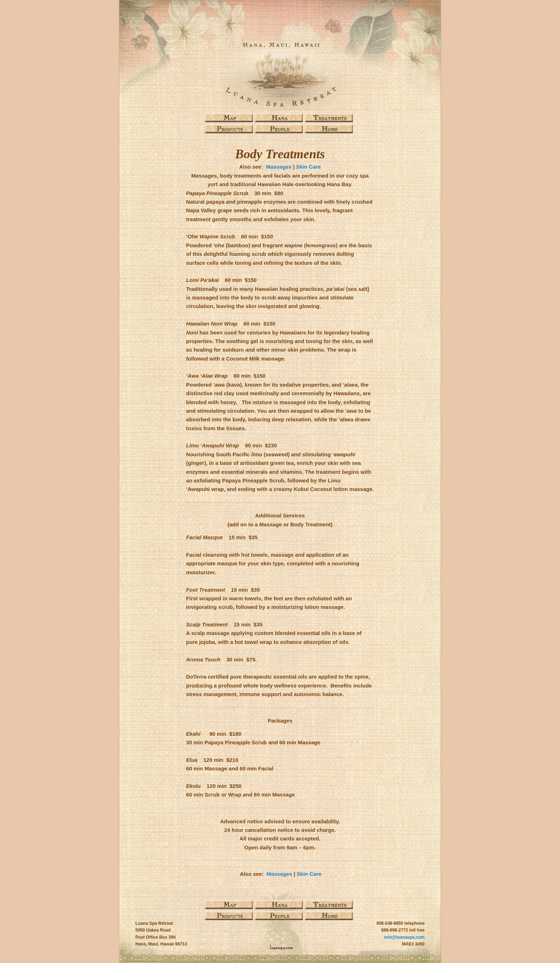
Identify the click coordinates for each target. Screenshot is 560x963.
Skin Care (308, 167)
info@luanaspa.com (404, 937)
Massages (279, 167)
